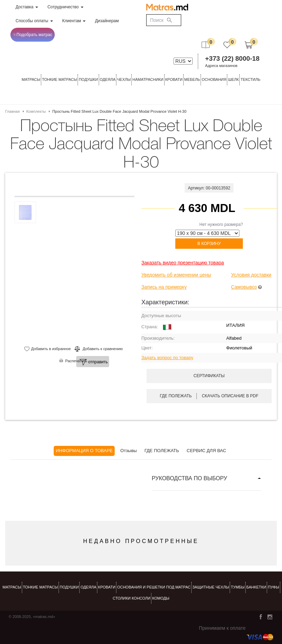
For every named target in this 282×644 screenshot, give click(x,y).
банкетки (256, 587)
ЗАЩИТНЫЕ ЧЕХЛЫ (211, 587)
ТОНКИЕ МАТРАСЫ (59, 79)
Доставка (27, 7)
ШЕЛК (233, 79)
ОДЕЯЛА (108, 79)
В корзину (209, 244)
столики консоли (131, 598)
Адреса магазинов (221, 66)
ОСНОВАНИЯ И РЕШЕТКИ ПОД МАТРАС (154, 587)
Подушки (88, 79)
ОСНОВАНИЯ (214, 79)
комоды (161, 598)
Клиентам (74, 21)
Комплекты (36, 111)
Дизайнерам (107, 21)
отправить (94, 362)
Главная (12, 111)
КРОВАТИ (174, 79)
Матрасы (31, 79)
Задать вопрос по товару (167, 358)
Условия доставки (251, 275)
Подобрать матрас (33, 35)
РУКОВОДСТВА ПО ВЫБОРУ (190, 478)
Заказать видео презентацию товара (183, 263)
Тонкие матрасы (40, 587)
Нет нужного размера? (221, 224)
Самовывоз (244, 287)
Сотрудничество (65, 7)
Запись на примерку (164, 287)
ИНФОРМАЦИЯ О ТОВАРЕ (84, 451)
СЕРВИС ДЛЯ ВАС (206, 451)
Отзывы (129, 451)
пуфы (274, 587)
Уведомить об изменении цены (176, 275)
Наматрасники (148, 79)
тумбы (238, 587)
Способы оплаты (34, 21)
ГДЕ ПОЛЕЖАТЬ (162, 451)
